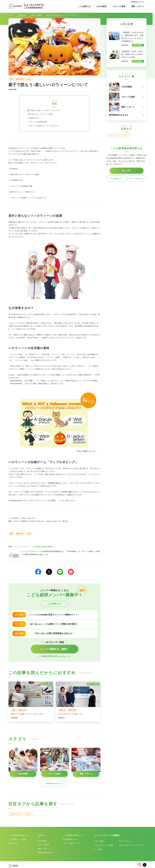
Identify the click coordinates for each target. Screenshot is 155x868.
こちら (60, 501)
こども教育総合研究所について (74, 836)
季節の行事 (20, 79)
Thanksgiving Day (88, 492)
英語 (11, 79)
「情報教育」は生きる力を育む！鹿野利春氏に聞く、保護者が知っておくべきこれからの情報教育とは (132, 37)
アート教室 (98, 850)
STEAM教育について (70, 840)
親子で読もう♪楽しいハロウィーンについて (48, 111)
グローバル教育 (119, 6)
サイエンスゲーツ (125, 842)
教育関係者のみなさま (137, 2)
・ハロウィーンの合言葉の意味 (40, 122)
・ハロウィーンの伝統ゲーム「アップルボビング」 (49, 126)
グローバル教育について (71, 844)
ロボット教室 (99, 842)
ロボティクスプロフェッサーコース (131, 846)
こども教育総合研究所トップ (19, 836)
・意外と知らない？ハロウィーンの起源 (44, 115)
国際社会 (62, 711)
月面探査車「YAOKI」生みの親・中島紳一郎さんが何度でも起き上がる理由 (132, 54)
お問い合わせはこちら (62, 657)
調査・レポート (138, 6)
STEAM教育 (102, 6)
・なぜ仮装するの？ (35, 118)
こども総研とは (84, 6)
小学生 (29, 79)
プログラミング (16, 815)
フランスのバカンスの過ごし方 (70, 714)
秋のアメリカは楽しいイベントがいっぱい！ (28, 714)
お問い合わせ (13, 844)
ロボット (28, 815)
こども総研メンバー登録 (17, 840)
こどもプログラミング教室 (104, 846)
